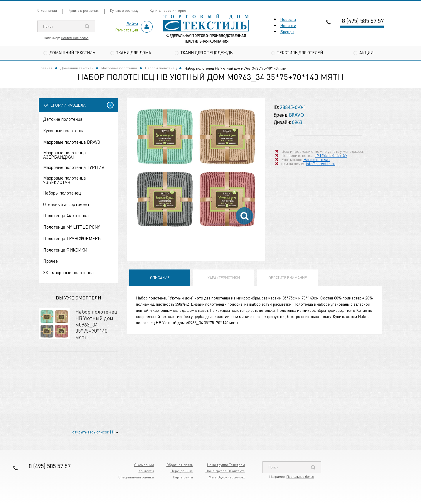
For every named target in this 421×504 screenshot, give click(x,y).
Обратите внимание (288, 278)
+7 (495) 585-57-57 (331, 155)
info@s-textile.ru (321, 163)
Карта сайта (183, 477)
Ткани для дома (134, 52)
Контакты (146, 471)
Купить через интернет (169, 10)
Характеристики (224, 278)
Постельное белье (75, 38)
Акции (366, 52)
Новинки (288, 25)
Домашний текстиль (72, 52)
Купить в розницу (124, 10)
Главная (46, 68)
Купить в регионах (84, 10)
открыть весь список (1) (93, 432)
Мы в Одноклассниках (227, 477)
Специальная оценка (136, 477)
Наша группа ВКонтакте (225, 471)
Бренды (287, 31)
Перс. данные (182, 471)
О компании (47, 10)
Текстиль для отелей (300, 52)
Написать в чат (317, 159)
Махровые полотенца (119, 68)
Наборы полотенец (161, 68)
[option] (196, 167)
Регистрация (127, 30)
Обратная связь (180, 465)
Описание (160, 278)
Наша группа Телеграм (226, 465)
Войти (132, 24)
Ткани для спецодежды (207, 52)
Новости (288, 19)
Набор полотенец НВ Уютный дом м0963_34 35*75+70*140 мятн (96, 324)
